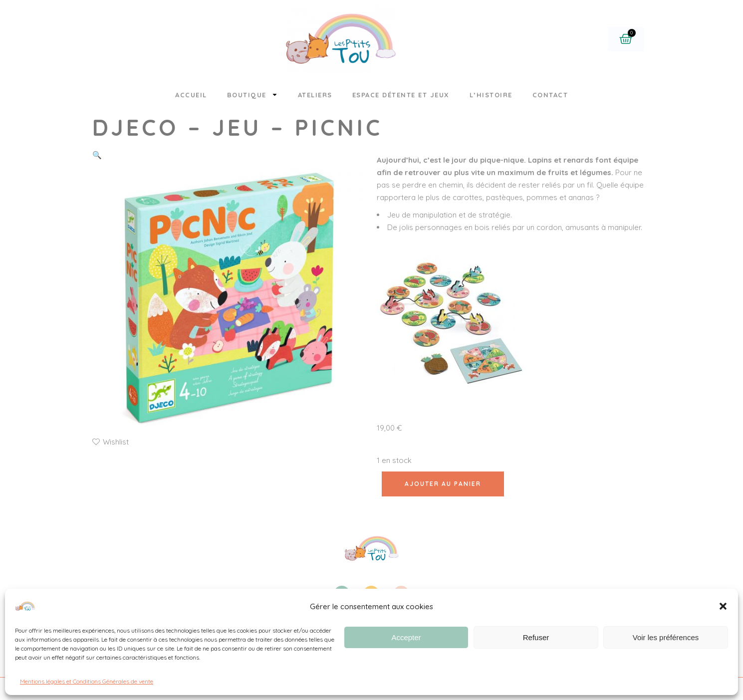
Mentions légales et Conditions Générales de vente (87, 681)
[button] (723, 606)
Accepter (406, 637)
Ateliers (315, 95)
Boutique (252, 95)
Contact (550, 95)
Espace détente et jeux (401, 95)
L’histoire (491, 95)
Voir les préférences (666, 637)
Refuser (536, 637)
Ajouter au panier (443, 484)
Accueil (191, 95)
